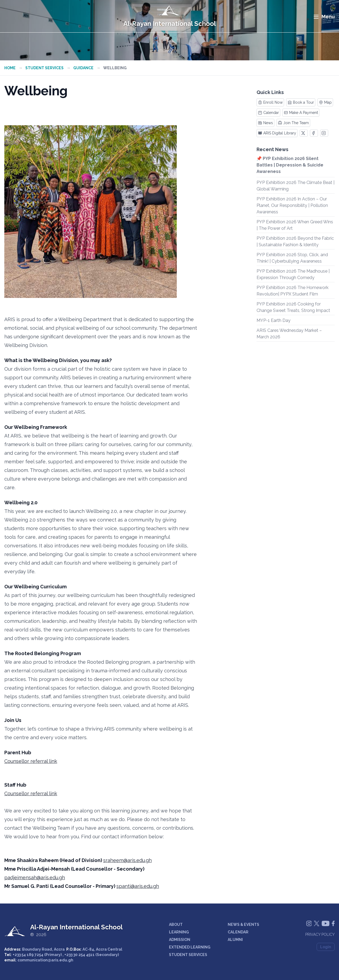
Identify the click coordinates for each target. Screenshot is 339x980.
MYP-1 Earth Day (274, 320)
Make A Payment (301, 113)
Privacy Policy (320, 934)
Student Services (44, 68)
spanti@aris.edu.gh (138, 886)
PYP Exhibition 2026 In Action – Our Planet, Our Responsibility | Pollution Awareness (292, 205)
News (265, 123)
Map (325, 102)
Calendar (268, 113)
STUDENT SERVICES (188, 955)
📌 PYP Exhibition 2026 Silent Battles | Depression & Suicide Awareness (290, 165)
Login (326, 947)
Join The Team (293, 123)
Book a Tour (301, 102)
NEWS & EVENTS (243, 925)
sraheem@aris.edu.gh (127, 860)
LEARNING (179, 932)
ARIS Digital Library (277, 133)
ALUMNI (235, 940)
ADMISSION (180, 940)
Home (10, 68)
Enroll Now (270, 102)
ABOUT (176, 925)
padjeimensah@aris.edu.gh (35, 878)
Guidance (83, 68)
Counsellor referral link (31, 761)
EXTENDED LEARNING (190, 947)
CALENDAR (238, 932)
